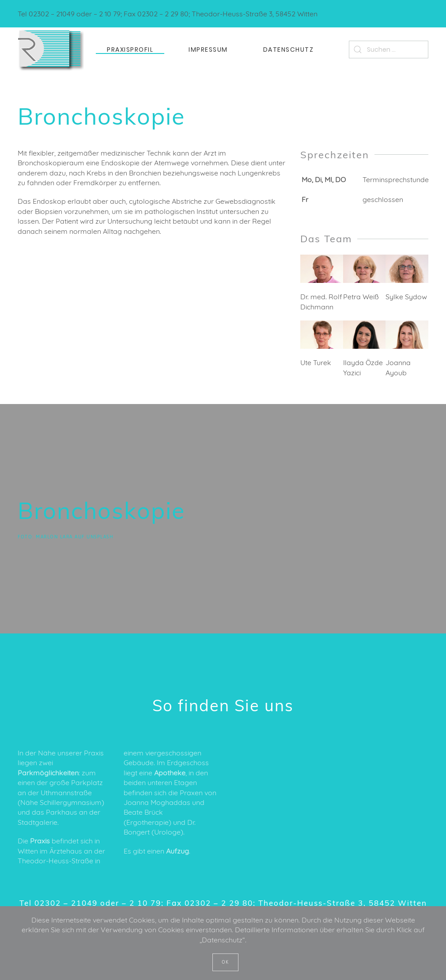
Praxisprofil (130, 50)
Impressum (208, 50)
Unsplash (100, 537)
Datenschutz (289, 50)
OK (225, 962)
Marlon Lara (54, 537)
